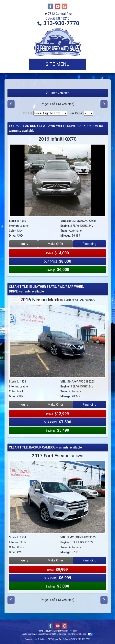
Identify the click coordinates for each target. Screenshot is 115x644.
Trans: (64, 231)
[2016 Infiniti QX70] (58, 181)
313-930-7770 (61, 23)
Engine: (65, 226)
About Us (49, 631)
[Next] (104, 104)
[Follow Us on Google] (64, 7)
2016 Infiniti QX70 (57, 139)
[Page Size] (88, 113)
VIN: (63, 221)
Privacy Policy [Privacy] (71, 631)
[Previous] (11, 104)
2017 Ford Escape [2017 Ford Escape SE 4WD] (58, 456)
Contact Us (59, 631)
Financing (90, 244)
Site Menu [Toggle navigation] (58, 64)
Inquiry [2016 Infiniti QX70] (23, 244)
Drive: (13, 236)
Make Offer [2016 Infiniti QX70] (56, 244)
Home (40, 631)
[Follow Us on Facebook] (51, 7)
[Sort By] (50, 113)
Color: (13, 231)
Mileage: (66, 236)
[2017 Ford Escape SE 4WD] (58, 498)
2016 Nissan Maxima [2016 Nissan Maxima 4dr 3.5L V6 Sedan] (57, 300)
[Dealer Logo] (58, 42)
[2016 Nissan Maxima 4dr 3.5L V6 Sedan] (58, 342)
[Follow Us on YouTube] (58, 7)
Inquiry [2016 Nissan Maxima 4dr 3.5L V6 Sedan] (23, 405)
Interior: (14, 226)
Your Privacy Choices (80, 634)
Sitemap (63, 634)
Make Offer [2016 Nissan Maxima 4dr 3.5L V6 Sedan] (56, 405)
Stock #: (14, 221)
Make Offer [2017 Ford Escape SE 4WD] (56, 560)
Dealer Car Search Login (32, 634)
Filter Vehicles (58, 93)
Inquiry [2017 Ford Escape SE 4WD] (23, 560)
